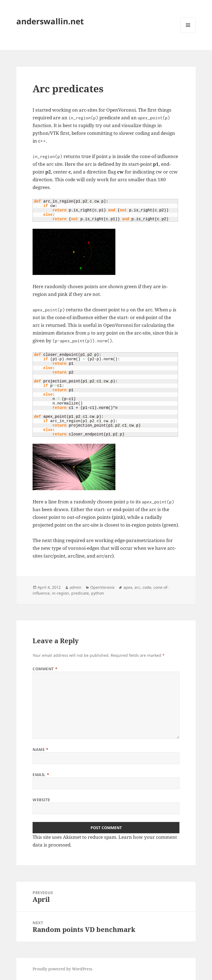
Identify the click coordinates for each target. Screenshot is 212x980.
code (147, 587)
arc (137, 587)
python (98, 593)
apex (128, 587)
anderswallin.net (50, 21)
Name (40, 749)
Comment (45, 669)
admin (75, 587)
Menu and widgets (188, 33)
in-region (60, 593)
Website (41, 800)
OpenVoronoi (102, 587)
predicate (80, 593)
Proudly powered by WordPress (62, 969)
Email (41, 775)
